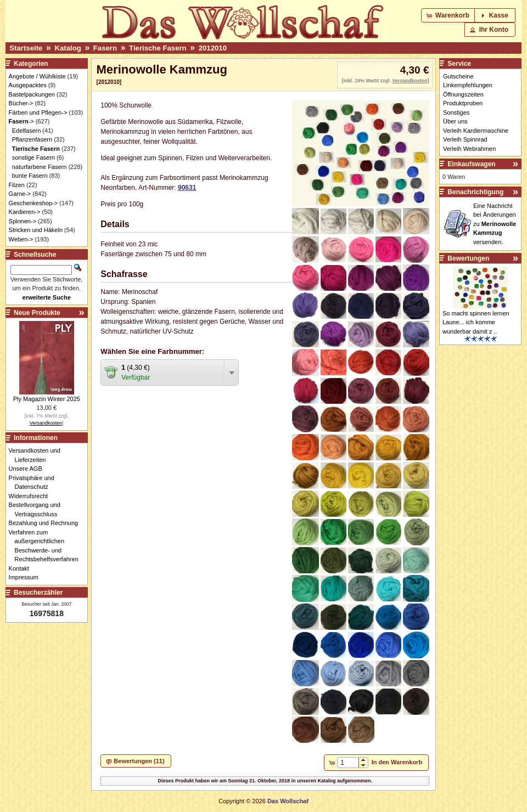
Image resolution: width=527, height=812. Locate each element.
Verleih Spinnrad (465, 139)
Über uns (455, 121)
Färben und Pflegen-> (38, 112)
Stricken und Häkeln (36, 230)
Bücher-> (21, 103)
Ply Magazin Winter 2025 (47, 399)
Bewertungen (468, 258)
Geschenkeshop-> (33, 203)
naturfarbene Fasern (40, 167)
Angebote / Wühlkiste (37, 76)
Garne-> (20, 194)
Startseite (26, 48)
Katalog (68, 48)
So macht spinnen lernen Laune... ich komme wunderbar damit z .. (476, 322)
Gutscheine (458, 76)
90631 (187, 188)
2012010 (213, 48)
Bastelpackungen (32, 94)
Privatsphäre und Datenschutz (35, 483)
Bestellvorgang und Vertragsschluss (38, 509)
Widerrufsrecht (32, 496)
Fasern (105, 48)
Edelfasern (27, 131)
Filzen (17, 185)
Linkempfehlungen (468, 85)
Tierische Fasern (158, 48)
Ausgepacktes (28, 85)
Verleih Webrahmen (469, 149)
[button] (449, 15)
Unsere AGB (29, 469)
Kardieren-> (25, 212)
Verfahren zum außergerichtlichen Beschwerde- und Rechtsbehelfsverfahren (47, 546)
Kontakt (22, 568)
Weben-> (21, 239)
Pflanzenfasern (32, 139)
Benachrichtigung (475, 192)
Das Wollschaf (288, 801)
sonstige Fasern (33, 157)
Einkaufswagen (471, 164)
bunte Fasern (30, 176)
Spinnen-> (23, 221)
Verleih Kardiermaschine (476, 131)
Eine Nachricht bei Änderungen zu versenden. (495, 224)
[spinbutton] (348, 763)
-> (21, 121)
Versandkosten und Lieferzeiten (38, 455)
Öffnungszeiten (463, 94)
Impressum (27, 577)
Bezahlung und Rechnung (47, 523)
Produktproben (463, 103)
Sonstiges (456, 112)
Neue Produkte (37, 313)
